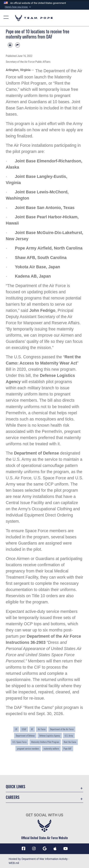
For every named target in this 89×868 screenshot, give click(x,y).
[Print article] (10, 45)
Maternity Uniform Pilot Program (45, 742)
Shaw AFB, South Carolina (41, 258)
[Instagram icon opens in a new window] (34, 849)
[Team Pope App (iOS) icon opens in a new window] (55, 849)
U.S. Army (69, 735)
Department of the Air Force (62, 729)
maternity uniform (51, 748)
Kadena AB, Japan (33, 276)
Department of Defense (37, 453)
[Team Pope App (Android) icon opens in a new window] (44, 849)
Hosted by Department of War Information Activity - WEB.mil (39, 861)
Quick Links (16, 787)
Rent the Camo (70, 742)
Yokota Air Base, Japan (37, 267)
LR (16, 729)
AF (32, 729)
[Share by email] (18, 45)
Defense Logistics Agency (50, 735)
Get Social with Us (44, 815)
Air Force (42, 729)
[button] (17, 7)
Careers (13, 797)
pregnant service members (28, 748)
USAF (24, 729)
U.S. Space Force (20, 742)
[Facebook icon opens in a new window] (24, 849)
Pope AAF (68, 748)
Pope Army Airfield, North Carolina (49, 248)
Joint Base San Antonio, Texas (45, 208)
